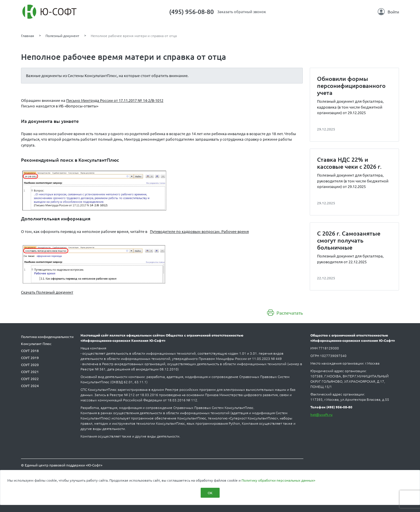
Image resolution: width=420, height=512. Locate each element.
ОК (210, 493)
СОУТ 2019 (30, 358)
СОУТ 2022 (30, 379)
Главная (28, 36)
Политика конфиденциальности (47, 337)
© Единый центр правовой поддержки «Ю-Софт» (62, 465)
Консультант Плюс (36, 344)
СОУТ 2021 (30, 372)
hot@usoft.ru (321, 415)
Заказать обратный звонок (242, 12)
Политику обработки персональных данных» (278, 480)
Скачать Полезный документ (47, 292)
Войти (388, 12)
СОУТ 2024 (30, 386)
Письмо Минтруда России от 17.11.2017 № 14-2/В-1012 (115, 100)
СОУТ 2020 (30, 365)
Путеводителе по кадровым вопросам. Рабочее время (199, 231)
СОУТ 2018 (30, 351)
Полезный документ (62, 36)
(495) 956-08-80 (191, 12)
